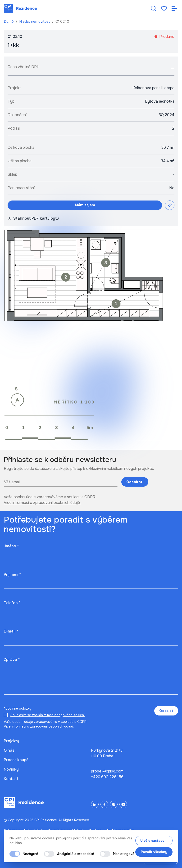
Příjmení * (12, 574)
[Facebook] (104, 804)
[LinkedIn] (95, 804)
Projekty (11, 741)
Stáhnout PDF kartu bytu (33, 218)
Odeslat (166, 711)
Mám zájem (85, 205)
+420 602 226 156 (107, 777)
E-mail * (11, 631)
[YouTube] (123, 804)
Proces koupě (16, 760)
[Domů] (20, 9)
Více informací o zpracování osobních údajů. (42, 503)
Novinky (11, 769)
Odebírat (135, 482)
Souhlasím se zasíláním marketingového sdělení (48, 715)
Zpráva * (12, 660)
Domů (9, 22)
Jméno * (11, 546)
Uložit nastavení (154, 841)
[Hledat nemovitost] (154, 9)
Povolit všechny (154, 852)
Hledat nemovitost (35, 22)
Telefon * (12, 603)
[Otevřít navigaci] (174, 9)
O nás (9, 750)
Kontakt (11, 779)
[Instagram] (114, 804)
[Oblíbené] (164, 9)
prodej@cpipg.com (107, 771)
